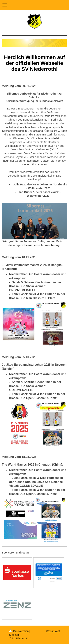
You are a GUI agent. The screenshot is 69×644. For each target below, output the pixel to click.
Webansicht (53, 631)
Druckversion (19, 631)
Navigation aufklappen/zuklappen (34, 5)
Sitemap (14, 635)
